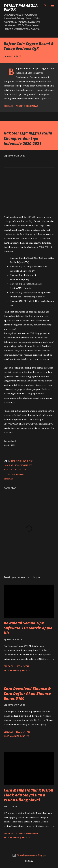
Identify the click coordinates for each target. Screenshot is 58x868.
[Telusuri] (45, 6)
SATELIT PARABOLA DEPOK (21, 7)
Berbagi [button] (8, 106)
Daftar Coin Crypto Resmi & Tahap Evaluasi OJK (29, 46)
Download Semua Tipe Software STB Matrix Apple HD (28, 628)
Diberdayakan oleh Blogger (29, 855)
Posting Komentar (27, 106)
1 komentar (23, 666)
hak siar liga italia (15, 470)
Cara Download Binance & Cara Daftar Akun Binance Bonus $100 (27, 693)
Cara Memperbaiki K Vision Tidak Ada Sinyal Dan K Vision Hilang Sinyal (28, 795)
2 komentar (23, 732)
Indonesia (18, 474)
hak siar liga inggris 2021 (19, 465)
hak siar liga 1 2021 (22, 461)
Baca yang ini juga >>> (17, 670)
